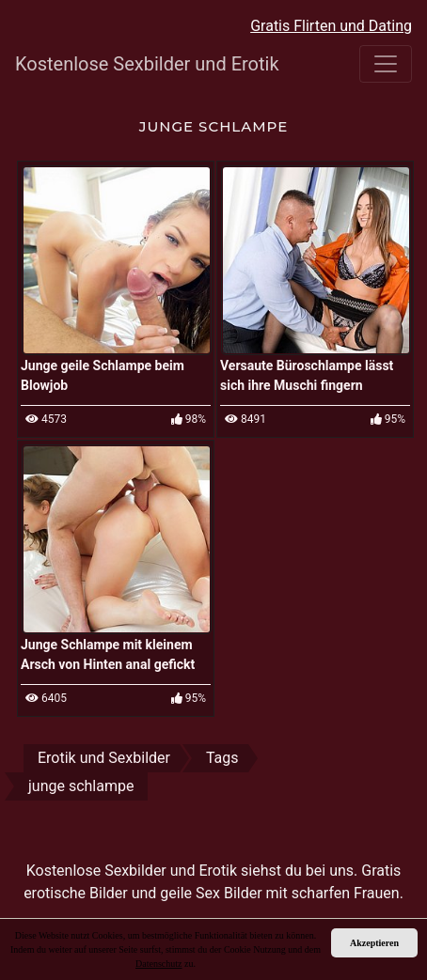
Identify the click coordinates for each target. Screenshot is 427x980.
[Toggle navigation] (386, 64)
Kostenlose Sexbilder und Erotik (131, 64)
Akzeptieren (374, 943)
